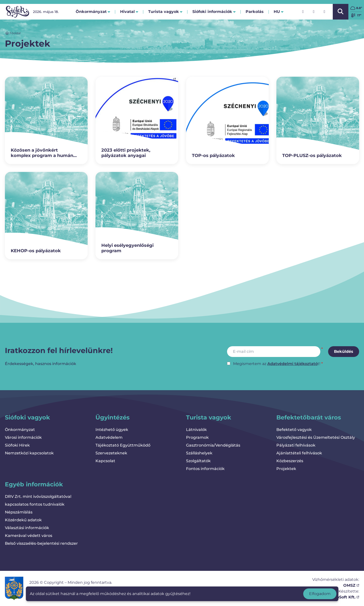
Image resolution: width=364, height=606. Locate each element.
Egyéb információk (34, 484)
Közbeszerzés (290, 461)
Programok (197, 437)
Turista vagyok (209, 417)
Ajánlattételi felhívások (299, 453)
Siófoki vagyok (27, 417)
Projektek (286, 469)
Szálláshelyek (199, 453)
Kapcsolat (105, 461)
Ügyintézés (113, 417)
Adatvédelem (109, 437)
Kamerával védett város (29, 536)
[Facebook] (303, 12)
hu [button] (279, 12)
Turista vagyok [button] (165, 12)
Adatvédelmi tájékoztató (292, 364)
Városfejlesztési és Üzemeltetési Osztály (316, 437)
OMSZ (351, 585)
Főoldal (13, 33)
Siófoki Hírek (17, 445)
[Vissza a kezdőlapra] (17, 12)
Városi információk (23, 437)
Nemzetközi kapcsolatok (29, 453)
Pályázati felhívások (296, 445)
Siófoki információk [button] (214, 12)
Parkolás (255, 13)
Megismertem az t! (277, 364)
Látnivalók (196, 430)
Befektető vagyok (294, 430)
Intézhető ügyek (112, 430)
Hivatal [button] (129, 12)
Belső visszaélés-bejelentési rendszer (41, 543)
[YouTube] (324, 12)
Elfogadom (320, 594)
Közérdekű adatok (23, 520)
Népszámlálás (19, 512)
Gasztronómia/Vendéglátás (213, 445)
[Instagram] (314, 12)
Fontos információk (205, 469)
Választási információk (27, 528)
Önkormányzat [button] (93, 12)
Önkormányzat (20, 430)
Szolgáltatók (198, 461)
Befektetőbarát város (309, 417)
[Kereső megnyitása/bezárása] (341, 12)
